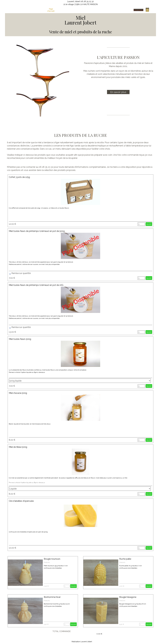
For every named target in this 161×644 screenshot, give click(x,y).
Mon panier (138, 10)
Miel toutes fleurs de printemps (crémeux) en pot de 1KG (36, 285)
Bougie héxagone (128, 597)
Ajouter (149, 224)
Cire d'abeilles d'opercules (21, 501)
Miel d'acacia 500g (18, 393)
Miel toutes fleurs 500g (20, 339)
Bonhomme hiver (52, 597)
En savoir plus (118, 92)
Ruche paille (125, 559)
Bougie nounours (52, 559)
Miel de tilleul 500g (18, 447)
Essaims (102, 10)
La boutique (81, 10)
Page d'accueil (51, 10)
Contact (112, 10)
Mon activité (61, 10)
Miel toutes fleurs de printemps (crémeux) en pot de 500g (37, 231)
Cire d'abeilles (91, 10)
